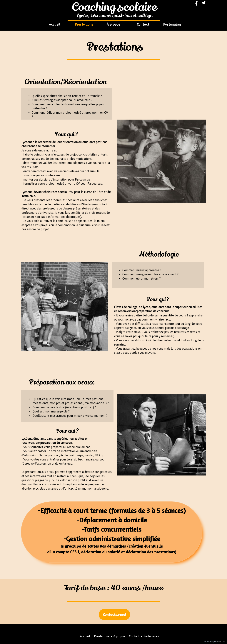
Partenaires (150, 636)
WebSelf (221, 642)
